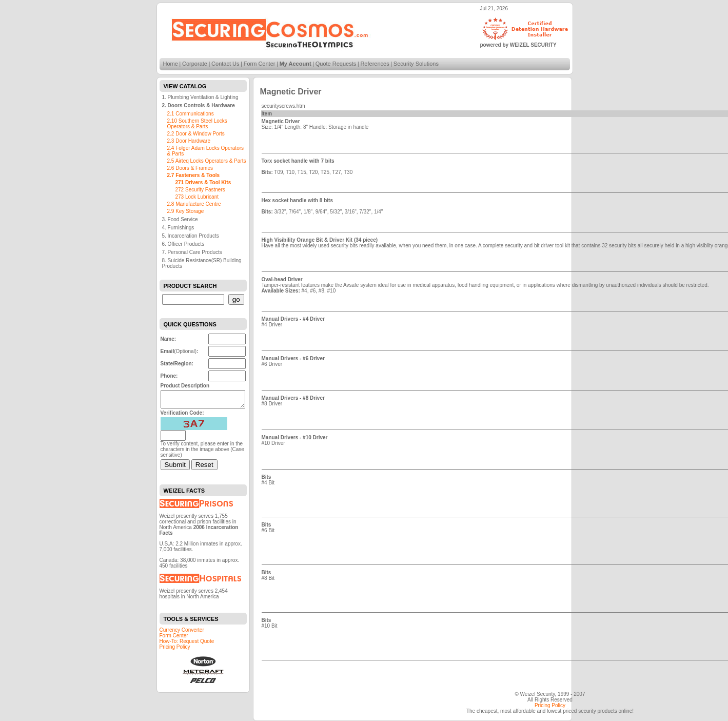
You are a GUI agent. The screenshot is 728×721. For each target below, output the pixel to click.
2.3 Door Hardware (189, 141)
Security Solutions (416, 64)
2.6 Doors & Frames (190, 168)
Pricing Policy (175, 650)
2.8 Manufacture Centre (194, 204)
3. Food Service (180, 219)
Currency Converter (182, 633)
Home (171, 64)
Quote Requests (336, 64)
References (375, 64)
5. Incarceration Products (191, 236)
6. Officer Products (183, 244)
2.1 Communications (191, 114)
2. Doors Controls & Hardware (199, 105)
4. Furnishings (178, 228)
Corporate (195, 64)
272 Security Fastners (200, 190)
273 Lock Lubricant (197, 197)
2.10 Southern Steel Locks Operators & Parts (197, 124)
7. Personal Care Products (192, 252)
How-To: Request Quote (187, 644)
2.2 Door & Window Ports (196, 134)
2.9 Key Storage (186, 211)
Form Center (260, 64)
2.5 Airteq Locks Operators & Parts (207, 161)
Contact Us (225, 64)
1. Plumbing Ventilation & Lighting (200, 97)
